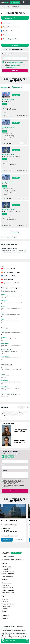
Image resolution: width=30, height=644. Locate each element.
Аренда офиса (6, 567)
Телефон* (4, 465)
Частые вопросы (7, 606)
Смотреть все (19, 540)
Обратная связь (7, 116)
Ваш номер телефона (6, 56)
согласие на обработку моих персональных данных (13, 481)
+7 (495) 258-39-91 (22, 115)
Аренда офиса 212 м (8, 154)
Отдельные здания (8, 576)
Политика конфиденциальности (11, 629)
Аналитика (5, 616)
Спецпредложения (8, 604)
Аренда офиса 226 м (8, 182)
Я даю (15, 486)
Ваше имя (4, 459)
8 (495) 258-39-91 (20, 431)
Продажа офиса (7, 583)
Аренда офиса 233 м (8, 209)
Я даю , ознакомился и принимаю (15, 65)
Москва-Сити (6, 569)
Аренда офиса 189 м (8, 99)
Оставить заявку (7, 540)
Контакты (5, 618)
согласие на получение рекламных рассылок (15, 486)
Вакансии (5, 609)
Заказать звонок (15, 71)
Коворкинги (6, 602)
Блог (3, 613)
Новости (4, 611)
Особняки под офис (8, 574)
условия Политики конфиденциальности (12, 483)
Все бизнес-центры (8, 571)
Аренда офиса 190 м (8, 127)
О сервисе (5, 599)
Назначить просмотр (15, 491)
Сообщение (4, 470)
